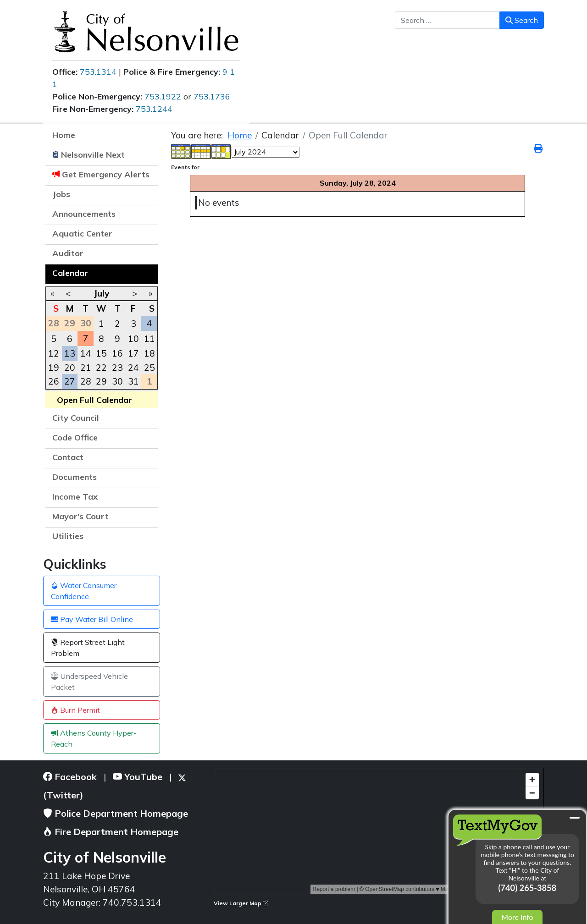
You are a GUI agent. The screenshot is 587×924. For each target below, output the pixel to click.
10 (133, 339)
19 (54, 368)
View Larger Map (241, 903)
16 (117, 353)
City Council (76, 418)
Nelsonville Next (93, 155)
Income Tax (75, 497)
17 (133, 353)
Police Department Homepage (116, 813)
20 (70, 368)
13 (70, 353)
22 (101, 368)
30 (117, 381)
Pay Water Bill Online (92, 619)
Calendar (70, 273)
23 (117, 368)
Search (522, 20)
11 (150, 339)
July (101, 293)
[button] (146, 215)
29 (101, 381)
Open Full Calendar (94, 400)
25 (150, 368)
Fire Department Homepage (111, 832)
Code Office (75, 437)
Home (64, 135)
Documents (75, 477)
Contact (68, 457)
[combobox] (447, 20)
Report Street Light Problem (88, 648)
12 (54, 353)
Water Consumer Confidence (84, 591)
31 (133, 381)
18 (150, 353)
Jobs (61, 194)
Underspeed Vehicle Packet (89, 682)
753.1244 (154, 109)
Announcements (84, 214)
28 (86, 381)
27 (70, 381)
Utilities (68, 536)
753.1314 (98, 72)
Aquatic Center (82, 234)
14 (86, 353)
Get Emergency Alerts (106, 174)
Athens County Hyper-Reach (94, 738)
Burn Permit (75, 710)
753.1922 (163, 96)
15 (101, 353)
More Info (517, 917)
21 (86, 368)
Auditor (68, 253)
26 (54, 381)
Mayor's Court (80, 516)
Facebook (70, 777)
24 (133, 368)
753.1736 (212, 96)
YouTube (138, 777)
